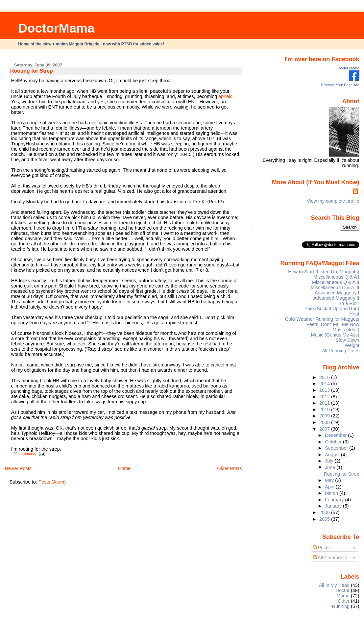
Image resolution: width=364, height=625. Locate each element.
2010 (325, 410)
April (330, 487)
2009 (325, 416)
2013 (325, 390)
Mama (343, 596)
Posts (321, 548)
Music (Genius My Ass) (335, 335)
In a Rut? (350, 303)
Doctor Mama (349, 68)
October (334, 442)
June (331, 467)
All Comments (330, 558)
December (336, 435)
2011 (325, 403)
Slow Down (348, 340)
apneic (225, 96)
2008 (325, 422)
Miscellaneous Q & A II (336, 282)
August (333, 455)
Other (344, 601)
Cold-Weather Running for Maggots (322, 319)
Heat (354, 314)
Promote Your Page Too (340, 85)
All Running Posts (340, 351)
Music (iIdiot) (346, 330)
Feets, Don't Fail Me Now (333, 324)
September (337, 448)
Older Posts (229, 468)
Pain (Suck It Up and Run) (332, 309)
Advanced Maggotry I (337, 293)
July (330, 461)
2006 (325, 512)
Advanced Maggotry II (336, 298)
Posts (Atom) (52, 482)
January (334, 506)
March (332, 493)
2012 (325, 397)
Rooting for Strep (32, 71)
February (335, 500)
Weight (352, 345)
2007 (325, 429)
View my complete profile (333, 201)
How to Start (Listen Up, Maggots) (324, 272)
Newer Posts (18, 468)
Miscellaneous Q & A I (336, 277)
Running (341, 606)
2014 (325, 384)
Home (124, 468)
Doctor (343, 590)
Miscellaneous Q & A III (335, 287)
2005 (325, 519)
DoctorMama (56, 28)
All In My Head (334, 585)
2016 (325, 377)
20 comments (25, 454)
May (330, 480)
